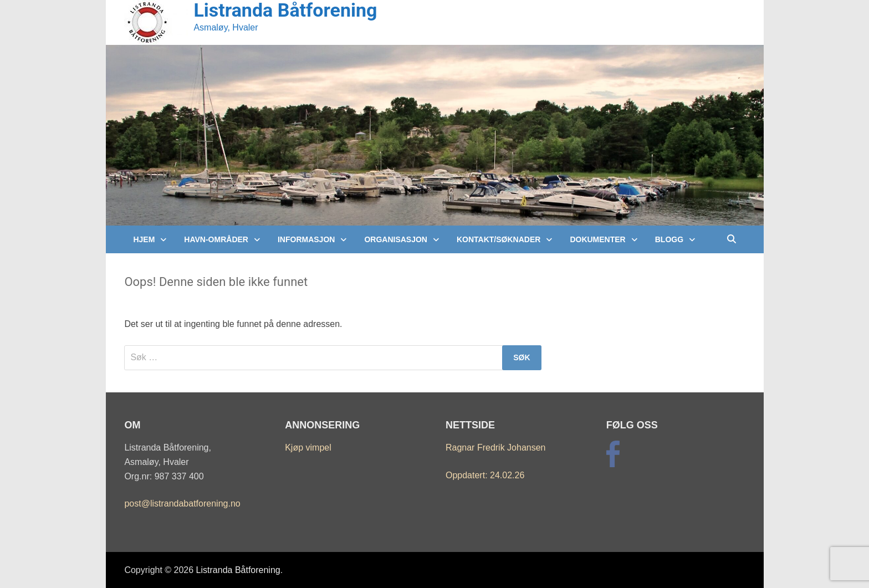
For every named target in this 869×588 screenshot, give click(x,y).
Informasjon (306, 239)
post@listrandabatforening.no (182, 503)
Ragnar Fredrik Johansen (496, 448)
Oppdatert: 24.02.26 (485, 475)
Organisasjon (396, 239)
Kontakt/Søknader (499, 239)
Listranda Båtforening (238, 570)
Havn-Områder (216, 239)
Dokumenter (597, 239)
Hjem (144, 239)
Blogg (669, 239)
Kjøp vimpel (308, 448)
